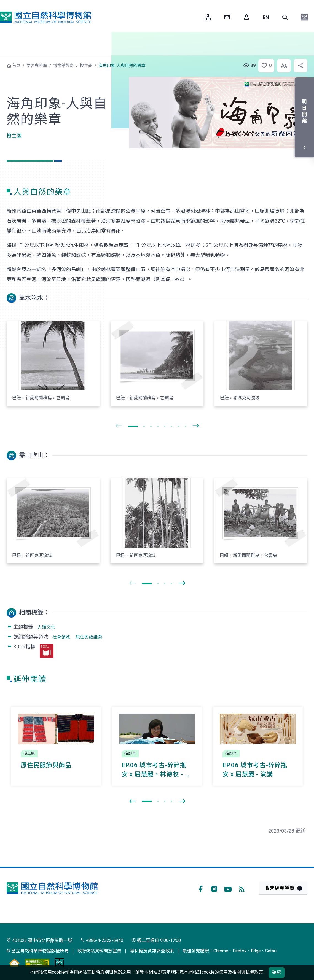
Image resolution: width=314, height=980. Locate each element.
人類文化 (46, 627)
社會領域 (61, 637)
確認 (277, 972)
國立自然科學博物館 (45, 17)
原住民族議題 (89, 637)
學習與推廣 (37, 66)
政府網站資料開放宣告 (99, 951)
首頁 (16, 66)
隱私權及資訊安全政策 (152, 951)
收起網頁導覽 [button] (280, 888)
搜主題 (86, 66)
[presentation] (119, 426)
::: (197, 17)
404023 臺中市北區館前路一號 (39, 940)
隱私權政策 (252, 972)
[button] (285, 17)
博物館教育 (64, 66)
